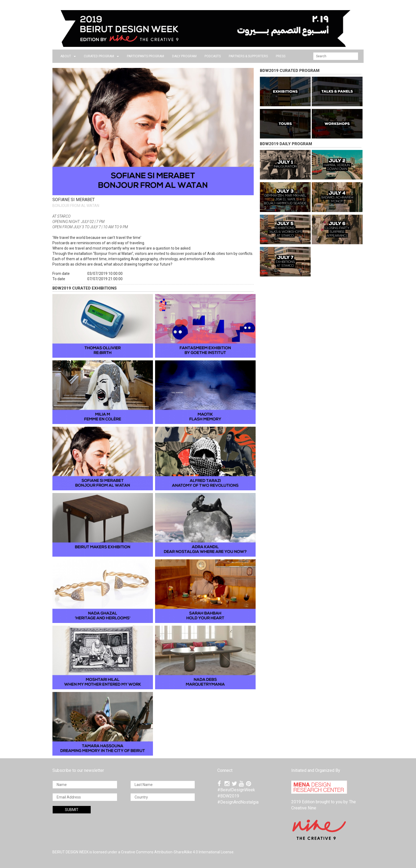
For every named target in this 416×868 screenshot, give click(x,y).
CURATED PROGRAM (101, 56)
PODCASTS (213, 56)
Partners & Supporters (248, 56)
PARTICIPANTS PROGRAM (145, 56)
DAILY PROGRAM (184, 56)
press (281, 56)
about (68, 56)
